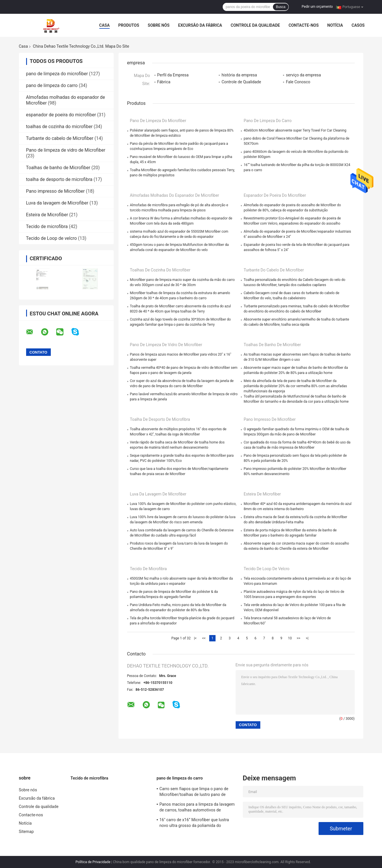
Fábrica (164, 82)
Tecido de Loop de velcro (52, 238)
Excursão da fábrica (200, 25)
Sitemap (26, 832)
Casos (358, 25)
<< (204, 638)
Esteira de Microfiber (47, 215)
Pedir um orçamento (317, 7)
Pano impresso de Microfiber (56, 191)
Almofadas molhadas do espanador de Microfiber (175, 195)
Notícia (335, 25)
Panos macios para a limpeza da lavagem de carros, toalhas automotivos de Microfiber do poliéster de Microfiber (197, 808)
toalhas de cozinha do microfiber (59, 127)
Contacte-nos (304, 25)
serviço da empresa (303, 75)
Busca (281, 7)
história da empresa (239, 75)
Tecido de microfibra (47, 226)
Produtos (129, 25)
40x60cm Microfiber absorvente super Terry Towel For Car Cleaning (295, 130)
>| (307, 638)
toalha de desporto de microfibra (59, 179)
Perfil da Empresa (173, 75)
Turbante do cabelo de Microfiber (60, 138)
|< (195, 638)
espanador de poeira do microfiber (61, 115)
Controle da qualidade (255, 25)
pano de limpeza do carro (52, 85)
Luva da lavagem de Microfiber (57, 203)
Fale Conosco (298, 82)
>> (299, 638)
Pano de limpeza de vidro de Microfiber (66, 150)
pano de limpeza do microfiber (57, 74)
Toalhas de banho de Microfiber (58, 168)
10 (290, 638)
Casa (105, 25)
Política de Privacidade (93, 862)
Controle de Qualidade (241, 82)
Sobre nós (159, 25)
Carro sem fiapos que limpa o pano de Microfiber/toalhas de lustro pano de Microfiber (194, 792)
